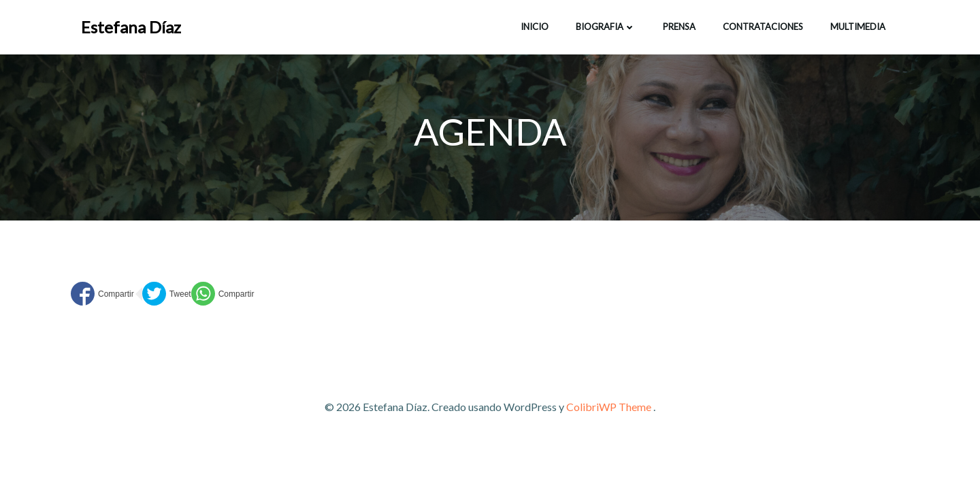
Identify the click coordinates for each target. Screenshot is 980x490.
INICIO (535, 27)
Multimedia (858, 27)
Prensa (679, 27)
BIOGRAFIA (606, 27)
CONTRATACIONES (763, 27)
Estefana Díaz (131, 27)
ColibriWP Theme (609, 407)
